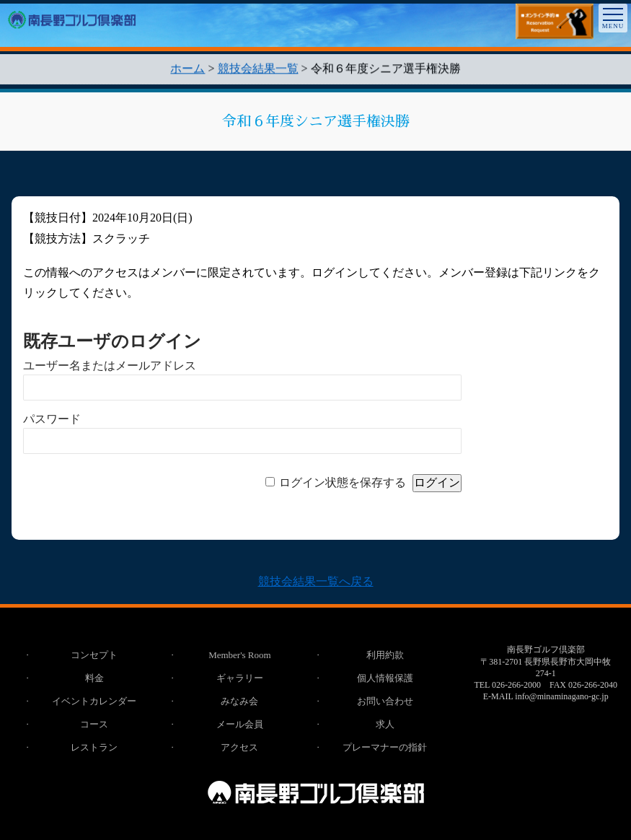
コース (94, 724)
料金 (94, 678)
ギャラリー (240, 678)
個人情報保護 (385, 678)
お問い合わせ (385, 701)
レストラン (94, 747)
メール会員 (240, 724)
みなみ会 (239, 701)
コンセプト (94, 655)
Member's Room (239, 655)
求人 (385, 724)
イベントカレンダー (94, 701)
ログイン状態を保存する (343, 482)
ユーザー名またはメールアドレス (110, 366)
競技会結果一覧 (258, 71)
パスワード (52, 419)
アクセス (239, 747)
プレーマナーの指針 (385, 747)
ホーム (187, 71)
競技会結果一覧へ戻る (316, 581)
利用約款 (385, 655)
